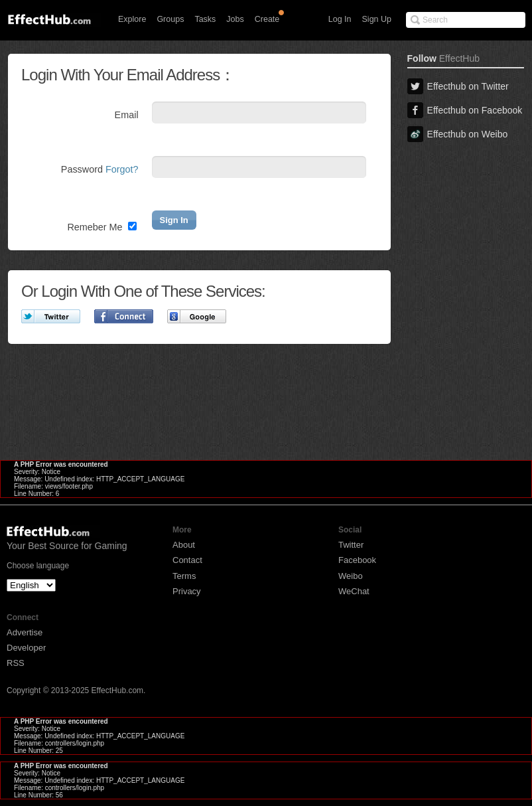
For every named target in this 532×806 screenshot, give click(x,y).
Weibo (351, 576)
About (184, 545)
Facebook (357, 560)
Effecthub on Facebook (465, 110)
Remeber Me (101, 227)
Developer (26, 648)
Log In (340, 19)
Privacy (187, 591)
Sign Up (377, 19)
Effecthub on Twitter (458, 86)
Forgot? (122, 169)
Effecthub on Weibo (458, 134)
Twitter (351, 545)
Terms (184, 576)
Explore (132, 19)
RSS (16, 663)
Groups (170, 19)
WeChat (354, 591)
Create (267, 19)
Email (127, 115)
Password (100, 169)
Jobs (235, 19)
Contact (187, 560)
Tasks (205, 19)
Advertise (25, 632)
